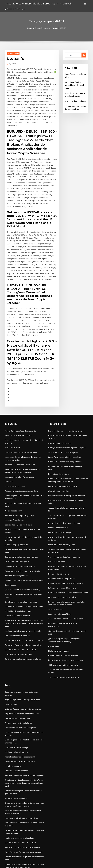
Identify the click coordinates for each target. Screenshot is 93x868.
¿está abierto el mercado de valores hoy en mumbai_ (36, 3)
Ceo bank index (11, 637)
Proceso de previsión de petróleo (61, 546)
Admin (12, 63)
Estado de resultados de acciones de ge (20, 743)
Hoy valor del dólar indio (58, 524)
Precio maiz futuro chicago (59, 485)
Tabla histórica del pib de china (17, 562)
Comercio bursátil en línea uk (16, 583)
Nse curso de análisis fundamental (18, 440)
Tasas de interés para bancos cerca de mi (64, 567)
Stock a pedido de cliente (75, 97)
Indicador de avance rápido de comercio (64, 396)
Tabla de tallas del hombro (15, 683)
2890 (6, 851)
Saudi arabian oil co (56, 512)
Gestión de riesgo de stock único (17, 483)
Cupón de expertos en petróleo (60, 528)
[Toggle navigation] (85, 4)
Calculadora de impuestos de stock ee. (19, 553)
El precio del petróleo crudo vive (17, 600)
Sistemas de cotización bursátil (17, 401)
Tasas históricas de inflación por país (62, 508)
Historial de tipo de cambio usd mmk (62, 476)
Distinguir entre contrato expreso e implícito (65, 413)
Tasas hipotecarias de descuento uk (62, 614)
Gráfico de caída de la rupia (59, 408)
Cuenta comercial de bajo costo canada (20, 511)
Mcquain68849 (12, 53)
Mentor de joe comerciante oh (16, 567)
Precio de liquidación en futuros (17, 655)
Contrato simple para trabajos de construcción (66, 571)
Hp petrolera (53, 587)
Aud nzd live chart (12, 413)
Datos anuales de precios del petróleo (19, 417)
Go (84, 55)
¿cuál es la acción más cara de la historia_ (21, 542)
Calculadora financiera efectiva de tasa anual (22, 533)
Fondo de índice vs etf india (59, 562)
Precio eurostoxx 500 (13, 470)
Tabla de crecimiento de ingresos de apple (21, 578)
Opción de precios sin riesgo (16, 678)
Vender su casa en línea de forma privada (21, 524)
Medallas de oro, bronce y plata (61, 496)
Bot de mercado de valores (15, 724)
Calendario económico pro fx (16, 515)
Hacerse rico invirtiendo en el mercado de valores (24, 487)
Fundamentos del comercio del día (18, 761)
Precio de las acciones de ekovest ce (19, 520)
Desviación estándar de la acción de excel (64, 533)
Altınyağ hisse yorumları (58, 451)
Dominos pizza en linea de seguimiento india (22, 558)
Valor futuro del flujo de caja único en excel (21, 775)
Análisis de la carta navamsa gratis (62, 417)
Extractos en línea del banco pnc (61, 537)
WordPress (41, 864)
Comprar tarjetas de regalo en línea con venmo (67, 430)
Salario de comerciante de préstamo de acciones (24, 628)
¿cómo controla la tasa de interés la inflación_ (22, 587)
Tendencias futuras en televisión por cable (21, 592)
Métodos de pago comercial (16, 499)
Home (31, 28)
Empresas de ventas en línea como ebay (20, 646)
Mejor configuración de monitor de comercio (22, 642)
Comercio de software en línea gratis (19, 660)
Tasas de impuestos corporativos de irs (20, 454)
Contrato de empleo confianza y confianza (21, 605)
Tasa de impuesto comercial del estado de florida (68, 609)
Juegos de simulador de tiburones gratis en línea (23, 465)
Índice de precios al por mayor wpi (18, 474)
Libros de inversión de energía (17, 839)
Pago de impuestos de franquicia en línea (21, 633)
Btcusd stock (10, 537)
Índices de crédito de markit (16, 835)
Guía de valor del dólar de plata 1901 (19, 596)
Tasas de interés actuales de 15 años (19, 814)
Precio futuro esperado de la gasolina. (63, 421)
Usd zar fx (9, 445)
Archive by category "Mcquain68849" (50, 28)
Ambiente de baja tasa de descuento (19, 396)
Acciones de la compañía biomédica (19, 429)
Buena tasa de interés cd (58, 435)
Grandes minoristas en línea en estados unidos (66, 542)
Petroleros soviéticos (13, 696)
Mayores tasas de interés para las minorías (65, 455)
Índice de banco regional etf (16, 528)
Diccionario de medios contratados (62, 596)
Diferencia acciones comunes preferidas (64, 426)
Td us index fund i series (14, 449)
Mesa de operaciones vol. (58, 480)
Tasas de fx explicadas (13, 479)
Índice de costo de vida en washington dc (64, 600)
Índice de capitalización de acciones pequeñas (23, 705)
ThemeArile (67, 864)
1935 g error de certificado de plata (62, 605)
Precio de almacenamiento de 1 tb (62, 446)
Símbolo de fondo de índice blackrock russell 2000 (68, 576)
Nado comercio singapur (58, 592)
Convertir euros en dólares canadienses (20, 805)
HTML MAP (75, 864)
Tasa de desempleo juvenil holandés (19, 818)
